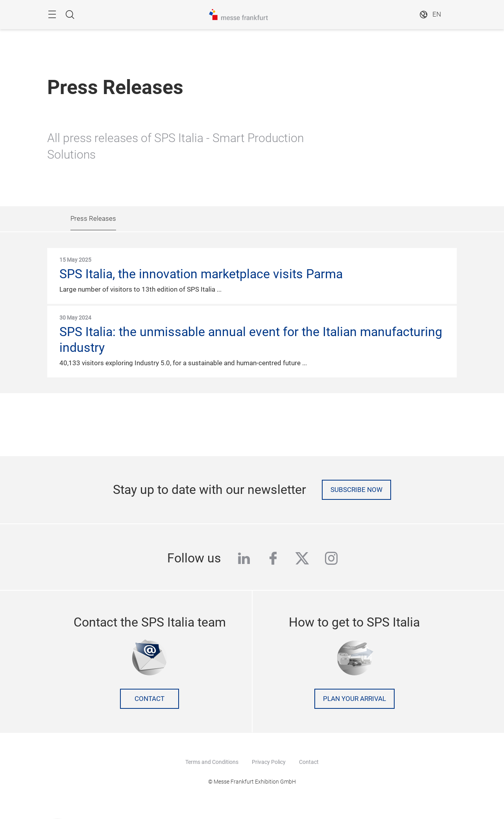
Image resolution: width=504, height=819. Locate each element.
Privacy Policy (269, 762)
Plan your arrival (354, 699)
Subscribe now (356, 490)
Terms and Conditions (212, 762)
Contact (150, 699)
